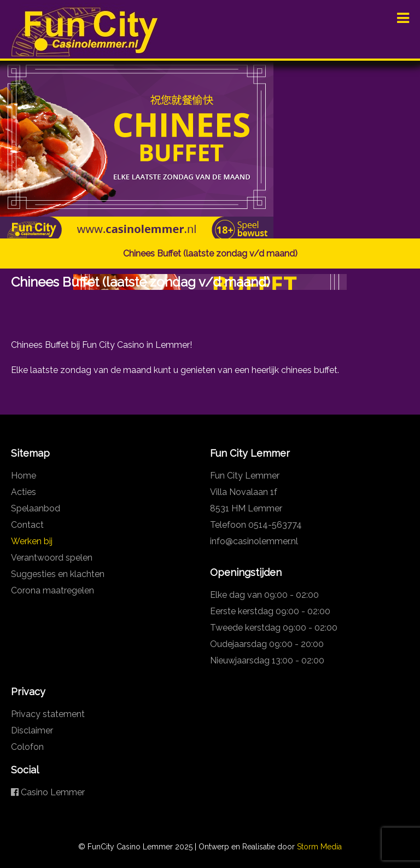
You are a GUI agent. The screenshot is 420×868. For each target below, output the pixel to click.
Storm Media (319, 847)
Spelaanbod (36, 508)
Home (24, 476)
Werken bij (32, 541)
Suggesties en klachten (58, 574)
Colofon (27, 747)
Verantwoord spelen (52, 558)
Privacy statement (48, 714)
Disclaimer (32, 730)
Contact (27, 525)
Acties (24, 492)
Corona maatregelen (52, 590)
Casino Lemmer (48, 792)
